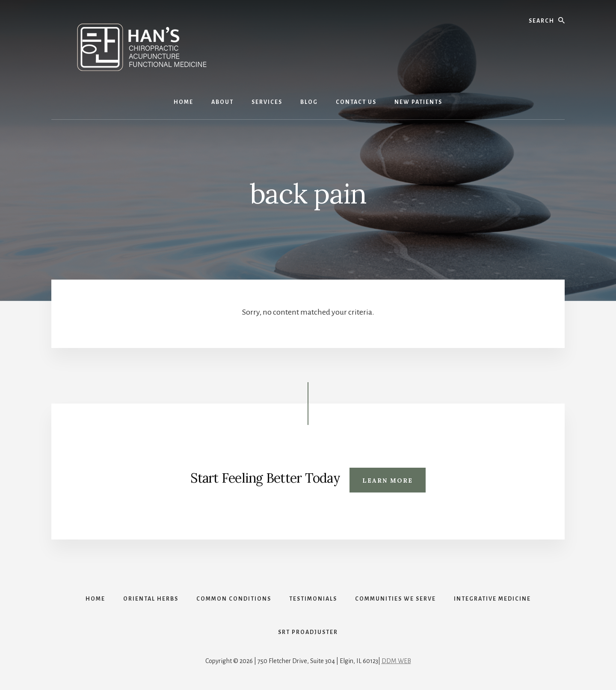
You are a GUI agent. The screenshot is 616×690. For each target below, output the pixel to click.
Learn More (388, 481)
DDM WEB (396, 661)
